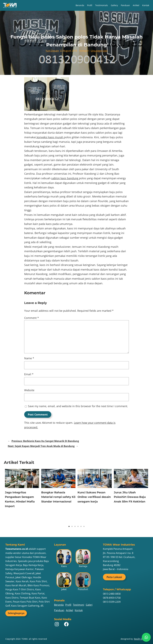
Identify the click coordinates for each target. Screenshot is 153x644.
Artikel (136, 5)
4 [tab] (78, 526)
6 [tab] (84, 526)
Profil (90, 5)
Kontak (146, 5)
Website (29, 390)
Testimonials (102, 5)
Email (29, 374)
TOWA (25, 639)
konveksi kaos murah (50, 137)
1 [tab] (69, 526)
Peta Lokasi (114, 577)
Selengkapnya (16, 613)
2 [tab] (72, 526)
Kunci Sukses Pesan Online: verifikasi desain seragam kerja (94, 497)
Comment (32, 318)
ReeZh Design (141, 639)
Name (29, 358)
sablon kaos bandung (65, 178)
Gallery (114, 5)
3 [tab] (75, 526)
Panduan (125, 5)
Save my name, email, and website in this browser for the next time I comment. (78, 406)
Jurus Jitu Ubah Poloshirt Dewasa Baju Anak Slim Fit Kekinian (130, 497)
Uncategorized (99, 51)
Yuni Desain (52, 51)
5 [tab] (81, 526)
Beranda (80, 5)
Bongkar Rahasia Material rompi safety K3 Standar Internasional (58, 497)
